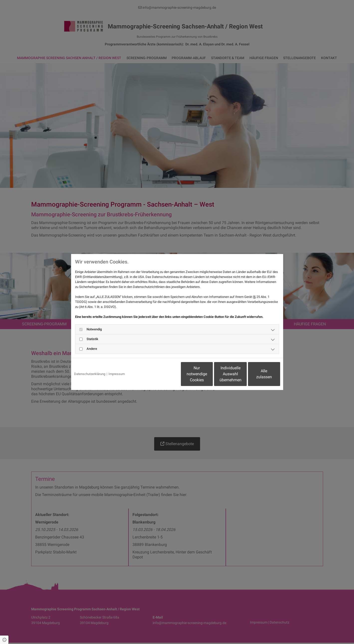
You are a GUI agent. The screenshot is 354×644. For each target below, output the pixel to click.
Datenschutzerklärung (90, 374)
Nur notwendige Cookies (162, 374)
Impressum (117, 374)
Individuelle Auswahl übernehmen (210, 374)
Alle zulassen (257, 374)
